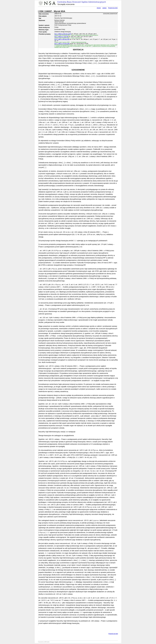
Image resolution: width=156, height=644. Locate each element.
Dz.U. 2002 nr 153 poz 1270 (63, 34)
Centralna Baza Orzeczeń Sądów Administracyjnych (82, 2)
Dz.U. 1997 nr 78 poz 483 (62, 44)
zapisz (105, 8)
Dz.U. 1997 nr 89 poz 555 (62, 39)
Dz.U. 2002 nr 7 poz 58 (61, 37)
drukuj (99, 8)
